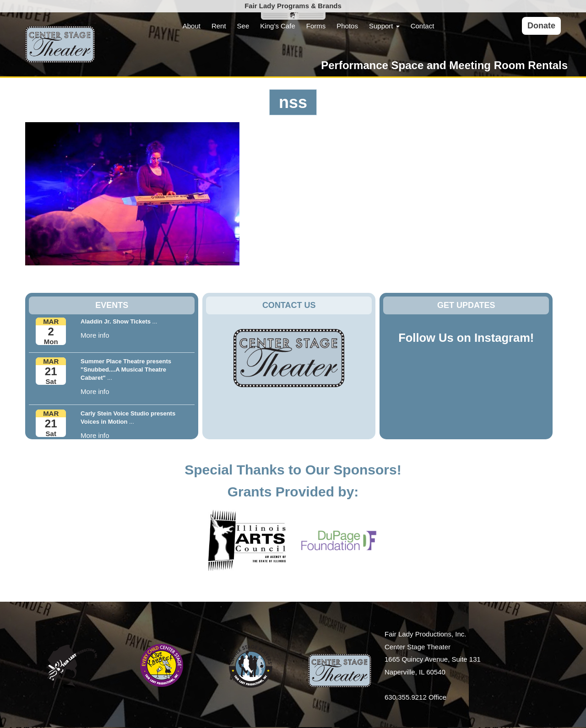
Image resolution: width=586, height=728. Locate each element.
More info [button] (95, 335)
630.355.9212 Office (415, 697)
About (192, 26)
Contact (423, 26)
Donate (541, 26)
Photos (347, 26)
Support (384, 26)
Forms (316, 26)
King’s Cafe (277, 26)
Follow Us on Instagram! (466, 338)
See (243, 26)
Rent (219, 26)
